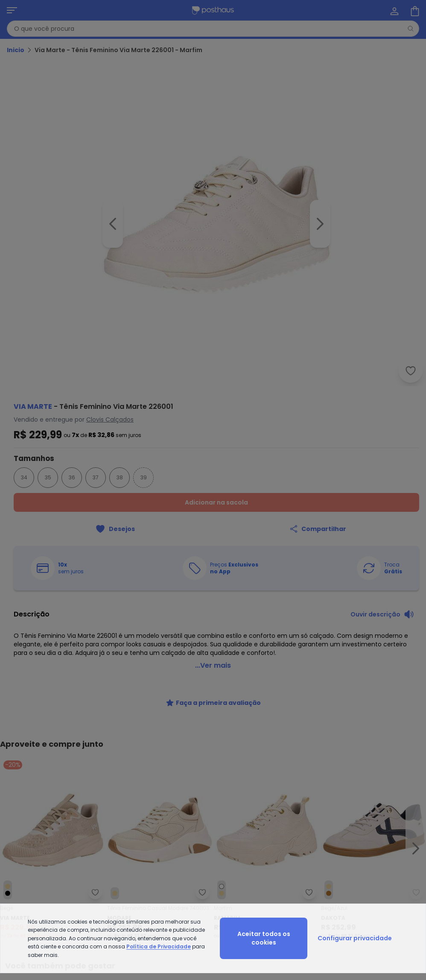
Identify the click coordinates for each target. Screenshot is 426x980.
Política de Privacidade (159, 946)
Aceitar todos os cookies (264, 938)
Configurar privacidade (355, 938)
